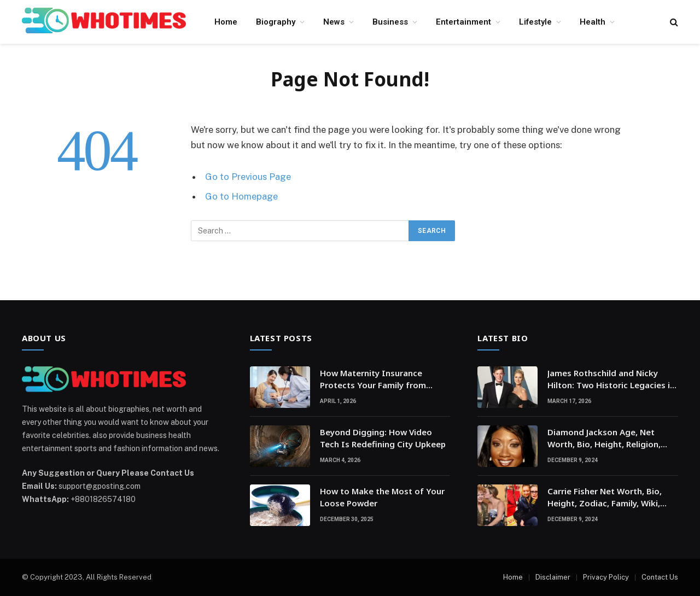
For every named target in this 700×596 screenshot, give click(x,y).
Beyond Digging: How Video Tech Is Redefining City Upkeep (383, 438)
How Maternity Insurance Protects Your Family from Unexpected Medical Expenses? (383, 379)
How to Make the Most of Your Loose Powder (382, 497)
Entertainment (463, 22)
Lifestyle (535, 22)
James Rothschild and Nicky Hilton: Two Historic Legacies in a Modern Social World (611, 379)
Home (226, 22)
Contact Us (660, 577)
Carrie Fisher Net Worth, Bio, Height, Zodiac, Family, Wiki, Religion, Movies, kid (605, 497)
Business (390, 22)
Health (593, 22)
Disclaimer (553, 577)
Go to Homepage (241, 196)
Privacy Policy (606, 577)
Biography (276, 22)
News (334, 22)
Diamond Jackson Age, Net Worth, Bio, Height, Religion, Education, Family (604, 438)
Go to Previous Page (248, 177)
